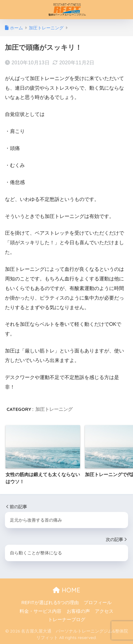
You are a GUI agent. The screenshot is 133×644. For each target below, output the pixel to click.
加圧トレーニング (54, 409)
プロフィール (98, 603)
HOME (66, 590)
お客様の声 (78, 611)
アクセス (104, 611)
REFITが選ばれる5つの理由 (50, 603)
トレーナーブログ (67, 620)
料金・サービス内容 (40, 611)
